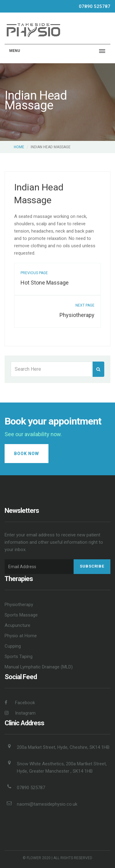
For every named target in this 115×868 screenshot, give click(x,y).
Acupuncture (17, 625)
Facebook (20, 703)
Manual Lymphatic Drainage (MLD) (39, 667)
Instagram (20, 713)
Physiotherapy (77, 315)
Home (19, 147)
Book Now (27, 454)
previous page (34, 273)
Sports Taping (19, 657)
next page (85, 305)
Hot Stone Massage (45, 283)
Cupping (13, 646)
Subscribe (92, 566)
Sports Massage (21, 615)
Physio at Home (21, 636)
